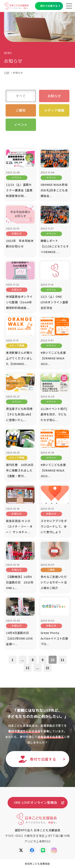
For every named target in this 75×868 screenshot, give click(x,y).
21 (48, 668)
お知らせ (54, 96)
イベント (21, 125)
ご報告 (21, 110)
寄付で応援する (49, 6)
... (22, 660)
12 (28, 668)
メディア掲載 (54, 110)
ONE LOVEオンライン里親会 (36, 803)
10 (53, 660)
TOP (7, 73)
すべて (21, 96)
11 (63, 660)
